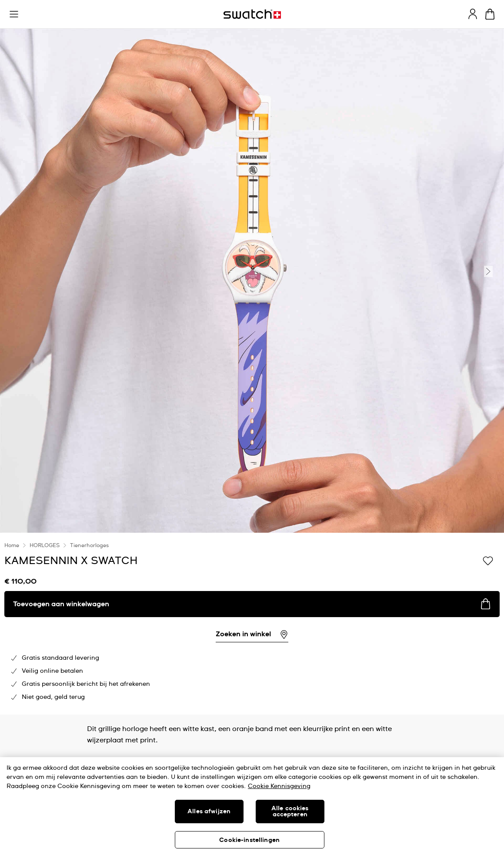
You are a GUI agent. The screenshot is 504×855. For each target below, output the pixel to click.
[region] (252, 806)
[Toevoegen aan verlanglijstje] (488, 560)
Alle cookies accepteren (290, 812)
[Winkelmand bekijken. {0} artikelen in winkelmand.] (490, 14)
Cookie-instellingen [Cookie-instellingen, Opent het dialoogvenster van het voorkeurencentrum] (249, 840)
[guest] (473, 14)
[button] (14, 14)
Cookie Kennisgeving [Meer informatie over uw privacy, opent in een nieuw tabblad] (279, 786)
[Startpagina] (252, 14)
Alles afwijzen (209, 812)
